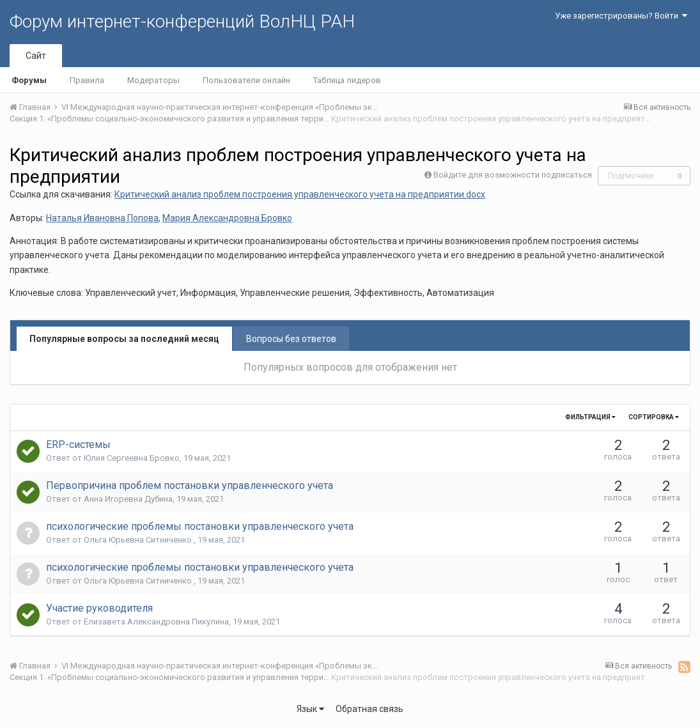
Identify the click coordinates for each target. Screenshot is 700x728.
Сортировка (654, 417)
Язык (310, 709)
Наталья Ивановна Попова (102, 218)
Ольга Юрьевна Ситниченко (139, 540)
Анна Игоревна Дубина (128, 499)
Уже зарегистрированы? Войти (621, 16)
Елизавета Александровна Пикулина (156, 622)
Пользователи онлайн (246, 80)
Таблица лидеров (347, 80)
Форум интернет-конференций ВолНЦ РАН (182, 21)
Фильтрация (590, 417)
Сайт (36, 56)
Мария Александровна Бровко (227, 218)
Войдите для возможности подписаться (513, 175)
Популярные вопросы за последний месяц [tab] (124, 339)
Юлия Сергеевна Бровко (132, 458)
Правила (87, 80)
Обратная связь (369, 709)
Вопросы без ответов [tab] (291, 339)
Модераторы (153, 80)
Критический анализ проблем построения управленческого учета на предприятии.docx (300, 194)
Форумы (29, 80)
